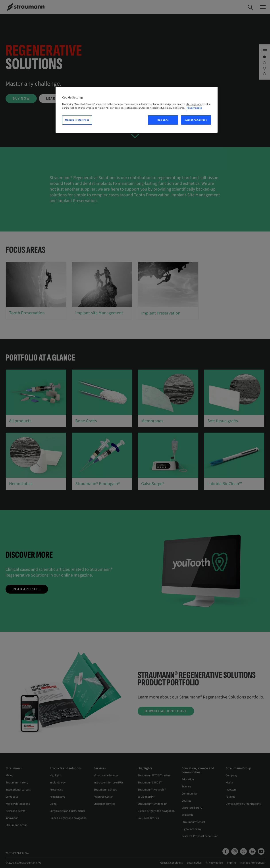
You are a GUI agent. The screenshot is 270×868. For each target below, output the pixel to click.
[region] (137, 110)
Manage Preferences (77, 120)
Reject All (163, 120)
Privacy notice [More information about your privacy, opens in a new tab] (194, 108)
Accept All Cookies (196, 120)
